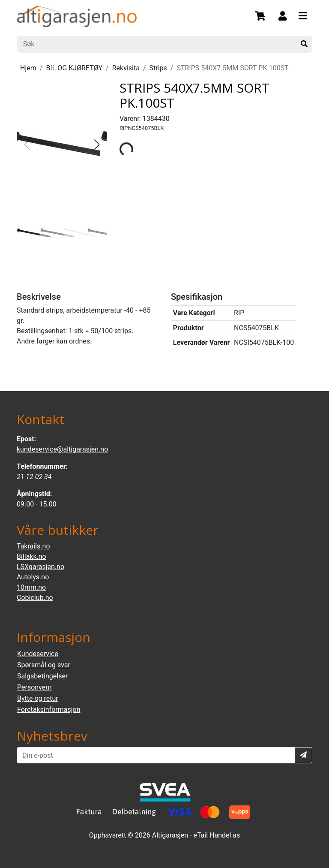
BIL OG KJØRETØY (74, 68)
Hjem (28, 68)
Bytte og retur (38, 698)
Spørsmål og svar (44, 665)
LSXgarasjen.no (40, 567)
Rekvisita (126, 68)
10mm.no (31, 587)
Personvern (34, 687)
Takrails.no (33, 546)
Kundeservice (38, 654)
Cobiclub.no (35, 598)
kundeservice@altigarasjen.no (62, 449)
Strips (158, 68)
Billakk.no (31, 556)
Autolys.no (33, 577)
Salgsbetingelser (42, 676)
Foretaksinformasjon (49, 710)
